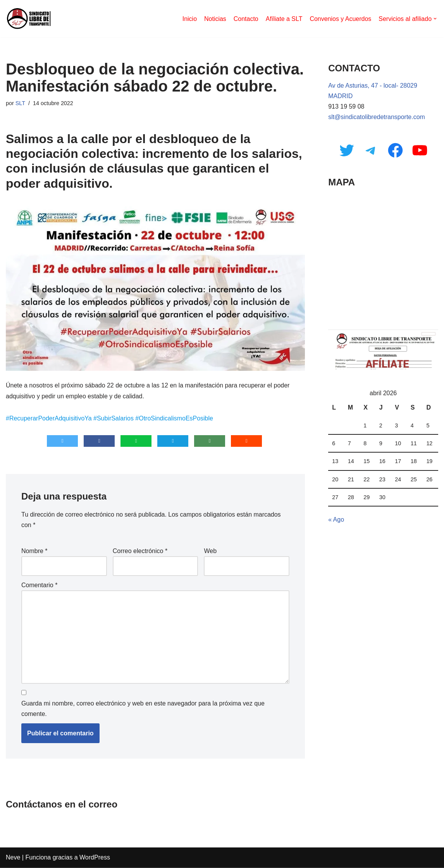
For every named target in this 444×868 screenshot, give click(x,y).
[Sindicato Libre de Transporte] (29, 19)
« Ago (336, 520)
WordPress (95, 858)
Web (210, 551)
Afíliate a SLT (284, 19)
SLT (20, 103)
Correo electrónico (140, 551)
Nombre (34, 551)
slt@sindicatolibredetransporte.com (377, 117)
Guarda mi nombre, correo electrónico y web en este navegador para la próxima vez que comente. (143, 709)
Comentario (39, 585)
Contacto (246, 19)
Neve (13, 858)
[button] (435, 19)
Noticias (215, 19)
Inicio (189, 19)
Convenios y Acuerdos (340, 19)
